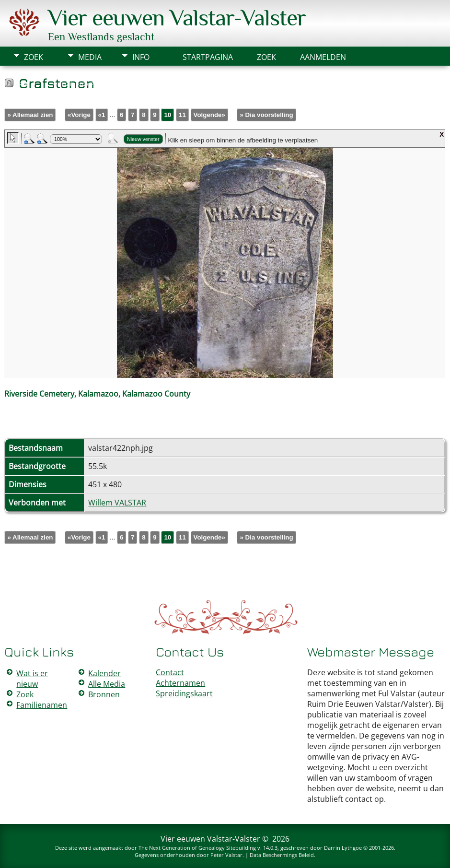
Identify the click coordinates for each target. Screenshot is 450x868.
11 (182, 115)
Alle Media (107, 684)
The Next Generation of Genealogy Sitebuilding (197, 848)
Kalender (104, 673)
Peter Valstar (226, 855)
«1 (102, 115)
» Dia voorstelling (266, 115)
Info (141, 57)
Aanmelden (323, 57)
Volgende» (209, 115)
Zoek (34, 57)
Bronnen (104, 694)
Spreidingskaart (184, 693)
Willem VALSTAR (117, 503)
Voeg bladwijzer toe (83, 84)
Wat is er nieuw (32, 679)
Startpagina (208, 57)
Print (23, 84)
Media (90, 57)
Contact (170, 672)
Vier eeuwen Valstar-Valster (177, 18)
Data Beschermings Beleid (282, 855)
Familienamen (42, 705)
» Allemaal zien (30, 115)
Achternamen (180, 683)
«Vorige (79, 115)
